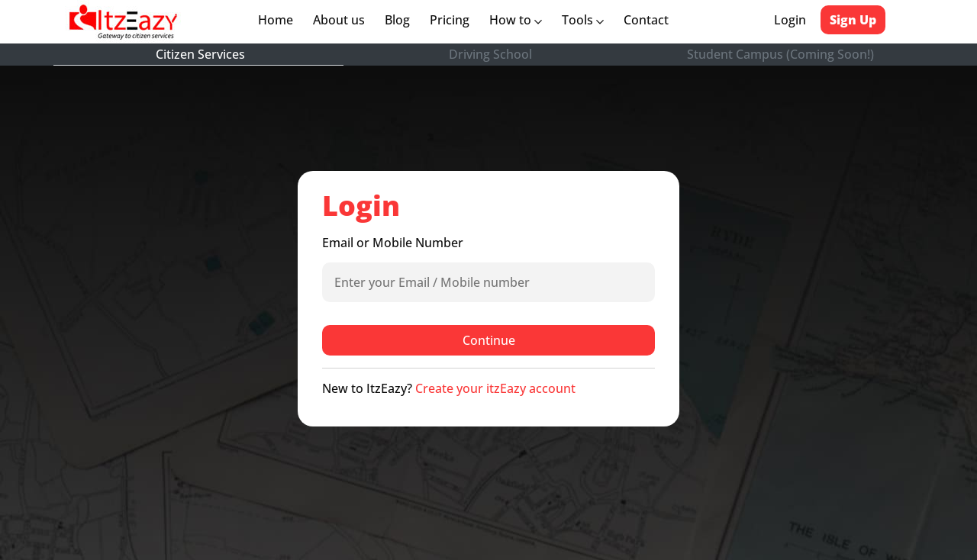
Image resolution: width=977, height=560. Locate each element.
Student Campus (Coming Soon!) (780, 54)
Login (790, 20)
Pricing (450, 20)
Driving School (490, 54)
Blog (397, 20)
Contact (646, 20)
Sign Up (853, 20)
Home (279, 20)
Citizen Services (200, 54)
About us (342, 20)
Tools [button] (583, 20)
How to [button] (516, 20)
